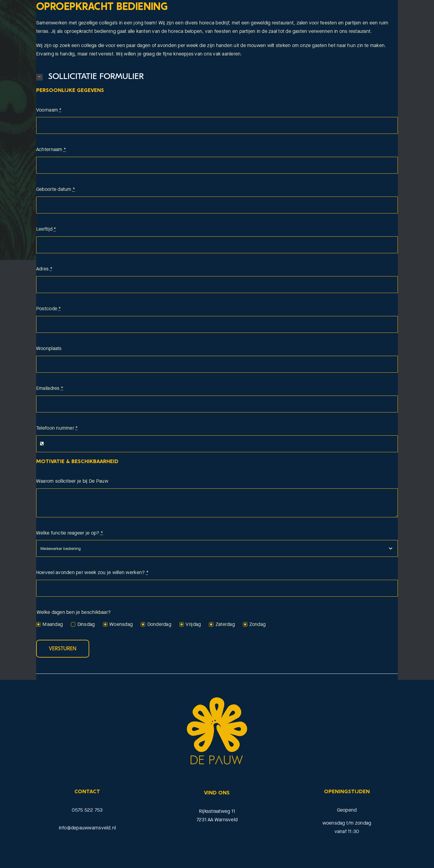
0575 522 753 (87, 810)
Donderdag (159, 624)
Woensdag (121, 624)
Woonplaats (49, 348)
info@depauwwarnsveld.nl (87, 828)
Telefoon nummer (57, 428)
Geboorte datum (56, 189)
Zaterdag (225, 624)
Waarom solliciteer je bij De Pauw (72, 481)
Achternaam (51, 149)
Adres (44, 269)
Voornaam (49, 110)
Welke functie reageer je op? (70, 533)
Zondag (257, 624)
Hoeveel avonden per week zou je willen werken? (92, 572)
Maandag (53, 624)
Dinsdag (86, 624)
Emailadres (50, 388)
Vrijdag (193, 624)
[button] (217, 77)
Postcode (49, 309)
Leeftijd (46, 229)
